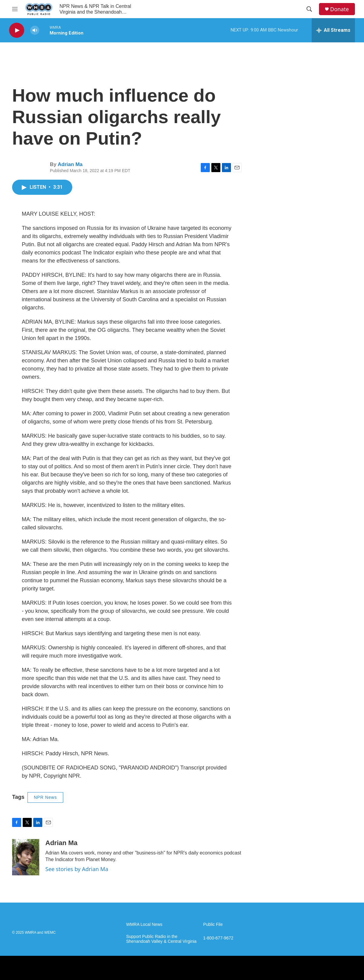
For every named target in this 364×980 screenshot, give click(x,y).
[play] (17, 30)
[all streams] (333, 30)
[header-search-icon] (309, 9)
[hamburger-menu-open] (15, 9)
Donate (340, 9)
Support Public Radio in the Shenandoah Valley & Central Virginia (161, 939)
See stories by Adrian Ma (77, 869)
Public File (213, 924)
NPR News (45, 797)
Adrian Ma (70, 164)
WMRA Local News (144, 924)
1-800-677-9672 (218, 938)
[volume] (35, 30)
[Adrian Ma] (26, 857)
